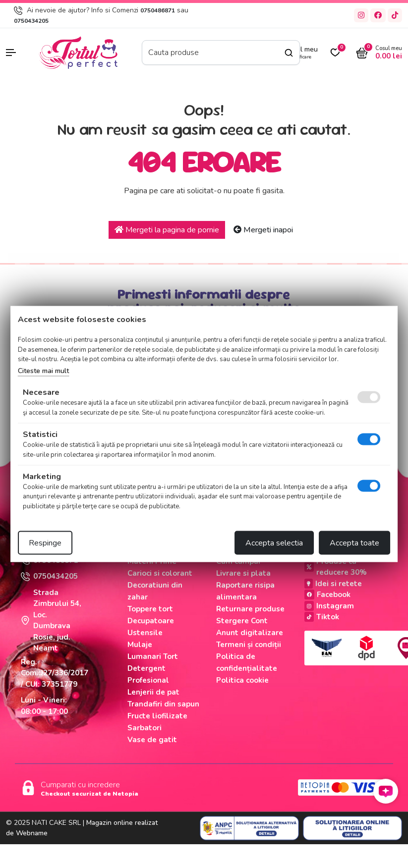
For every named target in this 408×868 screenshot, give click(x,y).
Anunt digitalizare (250, 633)
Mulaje (140, 645)
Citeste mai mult (43, 370)
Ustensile (145, 633)
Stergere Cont (242, 621)
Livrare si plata (243, 573)
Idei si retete (333, 584)
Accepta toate (354, 543)
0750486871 (158, 10)
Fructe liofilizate (157, 716)
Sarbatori (145, 728)
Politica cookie (242, 680)
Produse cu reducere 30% (336, 567)
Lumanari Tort (153, 656)
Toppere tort (150, 609)
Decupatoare (151, 621)
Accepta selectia (274, 543)
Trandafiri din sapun (163, 704)
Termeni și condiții (249, 645)
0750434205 (31, 21)
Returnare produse (250, 609)
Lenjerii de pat (153, 692)
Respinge (45, 543)
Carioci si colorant (160, 573)
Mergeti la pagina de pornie (167, 230)
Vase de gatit (152, 740)
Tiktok (322, 617)
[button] (17, 53)
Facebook (327, 595)
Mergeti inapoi (263, 230)
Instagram (329, 606)
